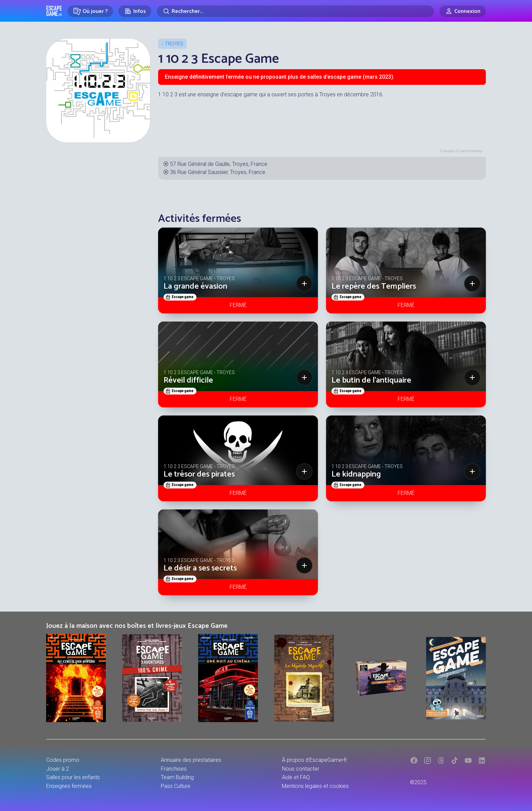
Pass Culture (176, 786)
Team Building (177, 777)
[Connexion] (463, 11)
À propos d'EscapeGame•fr (315, 760)
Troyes (174, 44)
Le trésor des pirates (199, 474)
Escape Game (54, 11)
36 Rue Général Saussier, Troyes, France (218, 172)
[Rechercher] (295, 11)
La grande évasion (195, 286)
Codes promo (63, 760)
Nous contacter (301, 769)
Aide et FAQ (296, 777)
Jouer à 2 (58, 769)
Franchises (174, 769)
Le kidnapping (356, 474)
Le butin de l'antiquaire (371, 380)
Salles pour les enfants (73, 777)
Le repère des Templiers (374, 286)
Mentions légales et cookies (315, 786)
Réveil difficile (188, 380)
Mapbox (449, 151)
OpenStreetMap (471, 151)
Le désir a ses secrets (200, 568)
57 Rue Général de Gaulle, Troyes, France (219, 164)
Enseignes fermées (69, 786)
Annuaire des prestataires (191, 760)
